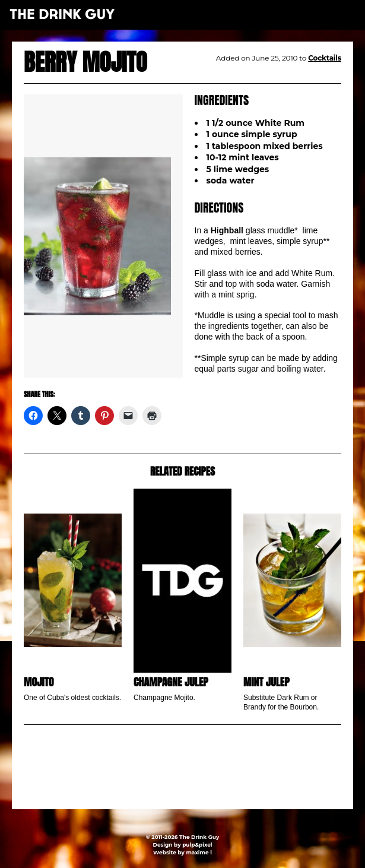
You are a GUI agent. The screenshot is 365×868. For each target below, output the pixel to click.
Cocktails (325, 58)
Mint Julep (266, 682)
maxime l (199, 852)
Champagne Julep (171, 682)
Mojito (39, 682)
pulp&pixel (197, 845)
